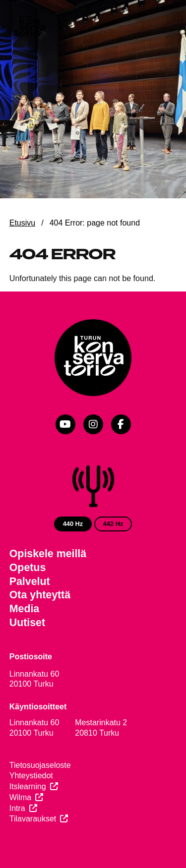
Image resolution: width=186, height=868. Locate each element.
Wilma (20, 797)
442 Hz (113, 524)
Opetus (28, 568)
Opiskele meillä (48, 554)
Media (25, 609)
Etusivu (22, 223)
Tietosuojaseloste (40, 765)
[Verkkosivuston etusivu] (29, 27)
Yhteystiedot (31, 776)
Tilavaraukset (33, 819)
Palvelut (30, 581)
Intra (17, 808)
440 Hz (73, 524)
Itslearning (28, 786)
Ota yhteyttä (40, 595)
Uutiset (27, 623)
